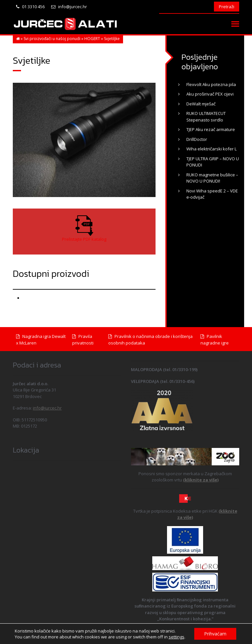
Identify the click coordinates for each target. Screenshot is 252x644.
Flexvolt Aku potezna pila (211, 84)
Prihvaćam (215, 634)
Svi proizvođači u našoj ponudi (52, 39)
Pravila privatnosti (83, 340)
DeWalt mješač (201, 104)
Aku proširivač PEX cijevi (210, 94)
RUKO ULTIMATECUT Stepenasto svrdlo (206, 117)
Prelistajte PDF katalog (84, 239)
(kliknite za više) (201, 480)
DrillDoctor (197, 139)
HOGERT (92, 39)
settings (176, 637)
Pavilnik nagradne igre (215, 340)
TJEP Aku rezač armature (211, 129)
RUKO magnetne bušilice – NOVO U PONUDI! (212, 178)
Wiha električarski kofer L (211, 149)
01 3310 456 (30, 7)
